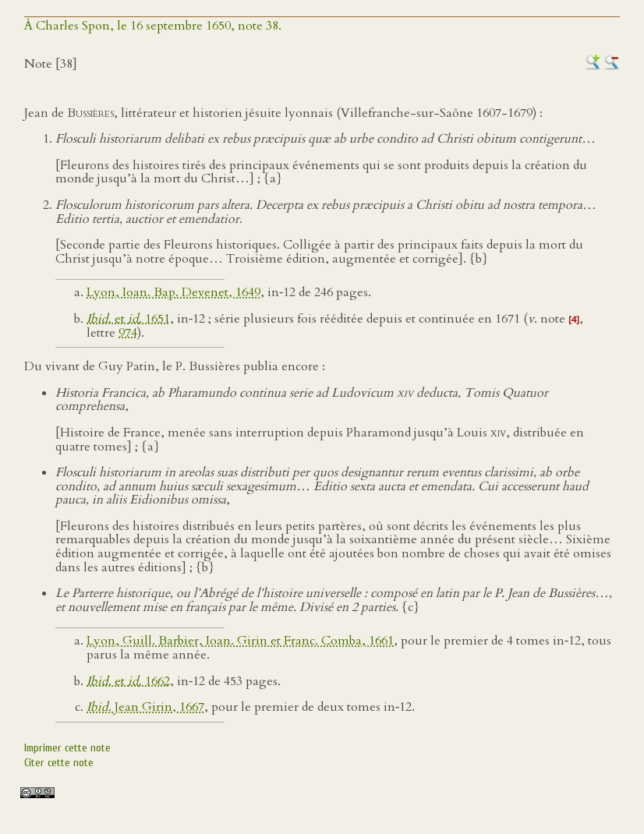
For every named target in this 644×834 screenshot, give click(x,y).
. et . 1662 (128, 681)
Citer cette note (59, 763)
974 (128, 333)
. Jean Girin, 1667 (145, 707)
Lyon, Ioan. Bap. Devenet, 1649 (173, 292)
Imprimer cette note (67, 748)
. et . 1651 (128, 319)
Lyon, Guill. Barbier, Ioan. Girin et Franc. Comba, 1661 (240, 641)
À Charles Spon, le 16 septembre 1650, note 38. (153, 26)
